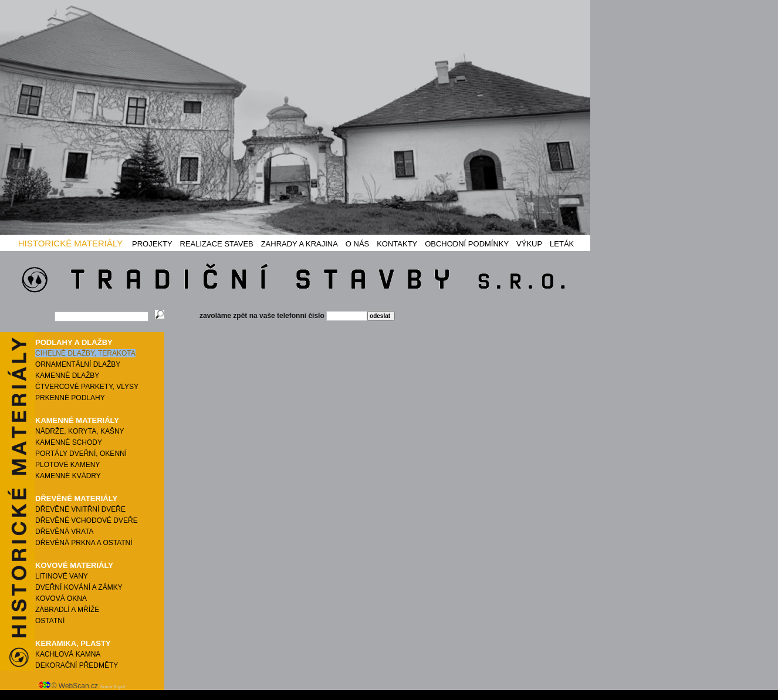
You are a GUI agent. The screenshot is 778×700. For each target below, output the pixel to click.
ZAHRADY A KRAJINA (300, 244)
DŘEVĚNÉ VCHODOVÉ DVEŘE (87, 520)
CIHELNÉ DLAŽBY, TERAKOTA (85, 353)
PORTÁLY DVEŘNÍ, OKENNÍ (81, 454)
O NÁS (357, 244)
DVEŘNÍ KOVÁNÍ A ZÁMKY (79, 587)
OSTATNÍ (50, 621)
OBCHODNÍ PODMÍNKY (467, 244)
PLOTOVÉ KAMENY (67, 465)
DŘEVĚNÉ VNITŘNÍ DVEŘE (80, 509)
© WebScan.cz (81, 686)
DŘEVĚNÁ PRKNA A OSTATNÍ (84, 543)
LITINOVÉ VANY (62, 576)
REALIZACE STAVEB (217, 244)
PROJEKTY (152, 244)
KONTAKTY (397, 244)
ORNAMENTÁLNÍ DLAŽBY (78, 364)
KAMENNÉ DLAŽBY (67, 376)
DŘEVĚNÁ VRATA (65, 532)
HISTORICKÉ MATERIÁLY (70, 243)
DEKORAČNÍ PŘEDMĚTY (77, 665)
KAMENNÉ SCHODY (69, 442)
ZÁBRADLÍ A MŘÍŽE (67, 610)
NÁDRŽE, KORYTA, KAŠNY (80, 431)
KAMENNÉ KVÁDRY (68, 476)
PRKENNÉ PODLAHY (70, 398)
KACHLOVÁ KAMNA (68, 654)
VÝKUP (529, 244)
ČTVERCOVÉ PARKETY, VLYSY (87, 387)
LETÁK (562, 244)
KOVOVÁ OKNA (61, 598)
